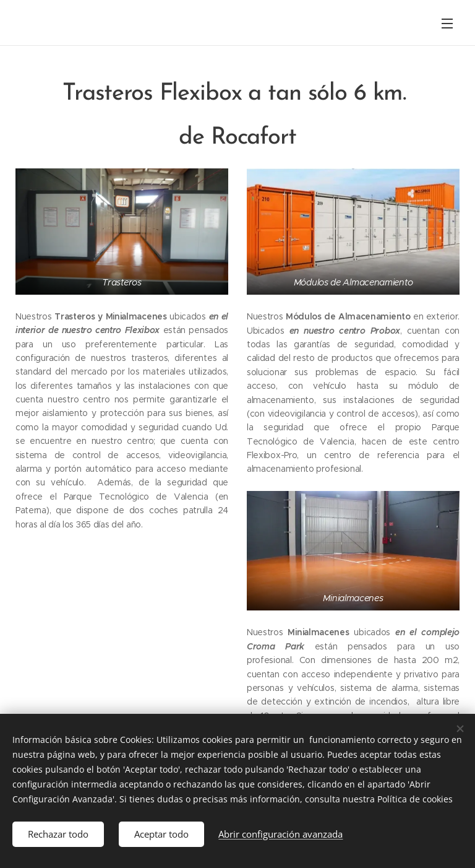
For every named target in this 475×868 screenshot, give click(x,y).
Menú (447, 24)
